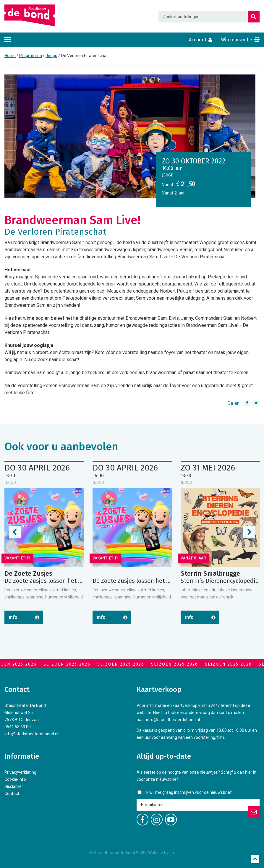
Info (13, 617)
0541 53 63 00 (18, 727)
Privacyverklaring (20, 772)
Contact (12, 794)
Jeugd (51, 56)
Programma (31, 56)
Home (10, 56)
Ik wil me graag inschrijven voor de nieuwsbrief (189, 792)
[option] (132, 136)
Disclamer (14, 786)
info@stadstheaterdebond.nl (31, 734)
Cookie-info (15, 779)
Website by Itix (161, 853)
